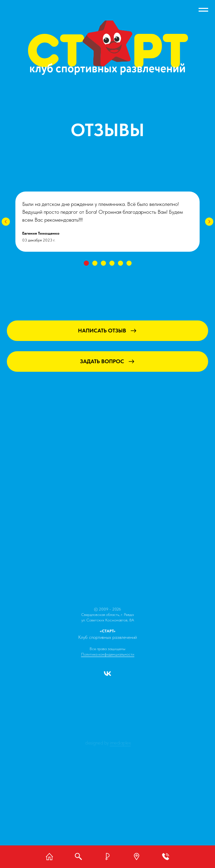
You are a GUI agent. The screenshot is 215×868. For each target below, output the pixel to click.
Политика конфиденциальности (108, 654)
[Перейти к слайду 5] (120, 263)
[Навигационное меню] (203, 10)
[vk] (107, 676)
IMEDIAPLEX (120, 743)
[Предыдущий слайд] (6, 222)
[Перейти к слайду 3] (103, 263)
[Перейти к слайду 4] (112, 263)
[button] (137, 857)
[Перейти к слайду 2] (95, 263)
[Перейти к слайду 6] (129, 263)
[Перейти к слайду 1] (86, 263)
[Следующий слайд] (209, 222)
